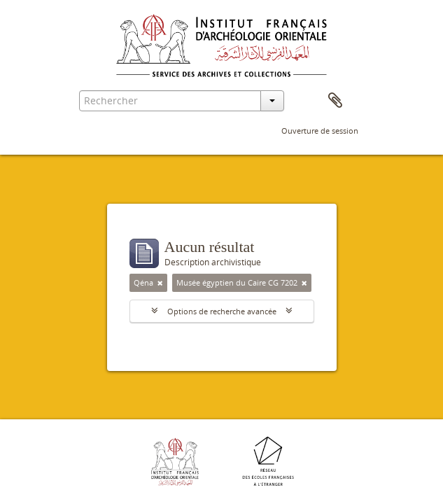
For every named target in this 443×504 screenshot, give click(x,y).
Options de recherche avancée (222, 311)
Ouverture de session (320, 131)
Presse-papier (335, 101)
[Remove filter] (160, 283)
